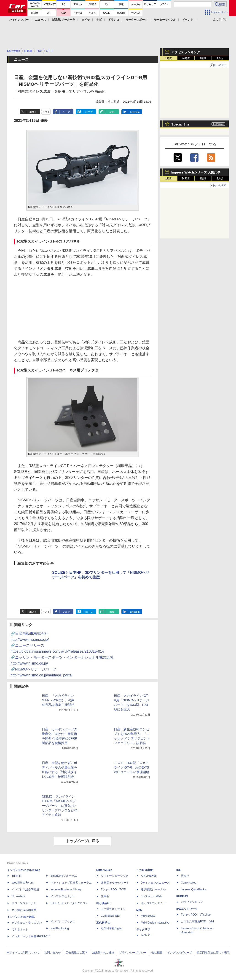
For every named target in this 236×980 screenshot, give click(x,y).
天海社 (185, 876)
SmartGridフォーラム (64, 876)
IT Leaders (18, 896)
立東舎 (105, 896)
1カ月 (220, 58)
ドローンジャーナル (24, 903)
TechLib (146, 935)
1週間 (203, 58)
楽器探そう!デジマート (115, 883)
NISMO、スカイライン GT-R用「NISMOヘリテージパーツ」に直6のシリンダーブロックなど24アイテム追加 (60, 806)
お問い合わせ (53, 953)
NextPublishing (60, 928)
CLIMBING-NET (111, 916)
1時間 (169, 58)
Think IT (17, 876)
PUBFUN (182, 896)
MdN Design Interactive (155, 923)
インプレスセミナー (63, 896)
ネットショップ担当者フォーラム (71, 883)
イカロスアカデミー (153, 903)
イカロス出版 (145, 870)
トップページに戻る (83, 841)
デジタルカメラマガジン (27, 923)
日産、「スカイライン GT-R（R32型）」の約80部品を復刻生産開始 (58, 700)
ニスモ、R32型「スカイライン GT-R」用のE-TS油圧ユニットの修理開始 (131, 767)
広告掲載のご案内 (77, 953)
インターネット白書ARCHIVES (31, 936)
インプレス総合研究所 (25, 889)
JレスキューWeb (151, 896)
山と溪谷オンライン (113, 909)
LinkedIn (135, 112)
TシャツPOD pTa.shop (196, 915)
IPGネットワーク (187, 909)
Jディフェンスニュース (155, 883)
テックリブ (143, 929)
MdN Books (148, 916)
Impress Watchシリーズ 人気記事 (196, 172)
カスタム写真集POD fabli (197, 921)
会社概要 (157, 953)
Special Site (180, 124)
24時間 (186, 58)
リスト (46, 112)
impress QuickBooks (193, 889)
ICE (179, 870)
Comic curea (189, 883)
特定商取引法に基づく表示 (213, 953)
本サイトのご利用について (23, 953)
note (112, 112)
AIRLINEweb (149, 876)
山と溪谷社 (103, 903)
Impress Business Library (66, 889)
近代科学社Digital (111, 928)
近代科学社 (103, 923)
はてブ (89, 112)
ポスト (33, 112)
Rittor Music (104, 870)
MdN (139, 910)
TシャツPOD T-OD (113, 889)
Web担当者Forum (23, 883)
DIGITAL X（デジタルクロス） (69, 903)
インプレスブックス (63, 921)
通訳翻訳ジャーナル (153, 889)
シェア (66, 112)
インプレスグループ (180, 953)
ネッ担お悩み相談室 (24, 910)
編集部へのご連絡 (103, 953)
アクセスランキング (186, 52)
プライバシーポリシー (133, 953)
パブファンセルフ (192, 902)
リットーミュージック (115, 876)
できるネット (20, 929)
